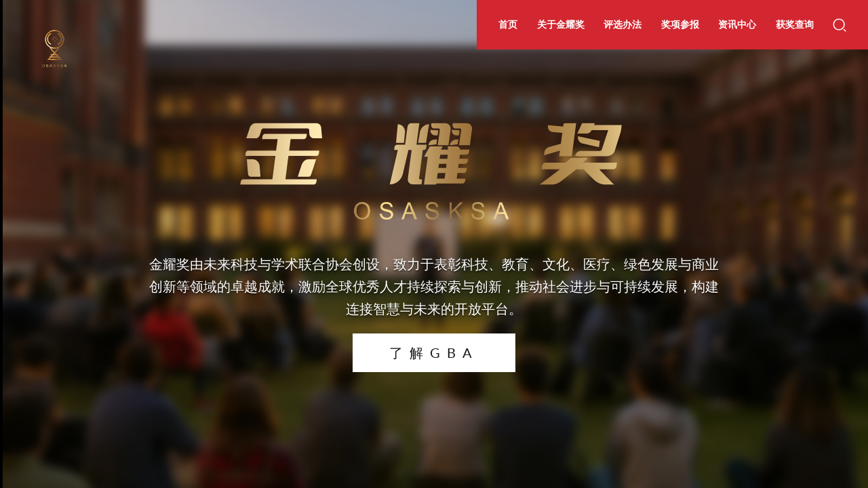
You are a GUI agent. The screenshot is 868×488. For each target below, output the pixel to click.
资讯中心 (737, 24)
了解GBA (434, 352)
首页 (508, 24)
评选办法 (623, 24)
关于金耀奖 (561, 24)
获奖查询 (795, 24)
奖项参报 (680, 24)
